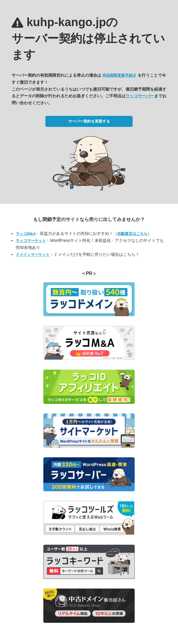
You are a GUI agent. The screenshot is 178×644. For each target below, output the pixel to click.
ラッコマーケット (31, 241)
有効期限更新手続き (119, 75)
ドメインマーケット (33, 254)
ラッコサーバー (140, 96)
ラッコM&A (26, 234)
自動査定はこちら (132, 234)
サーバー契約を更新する (89, 121)
